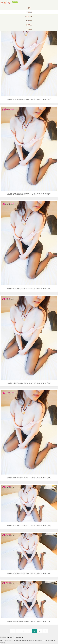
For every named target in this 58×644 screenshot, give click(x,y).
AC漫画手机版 (18, 637)
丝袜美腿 (29, 12)
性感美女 (29, 21)
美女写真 (29, 29)
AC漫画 (10, 637)
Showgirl (29, 16)
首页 (29, 8)
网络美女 (29, 25)
